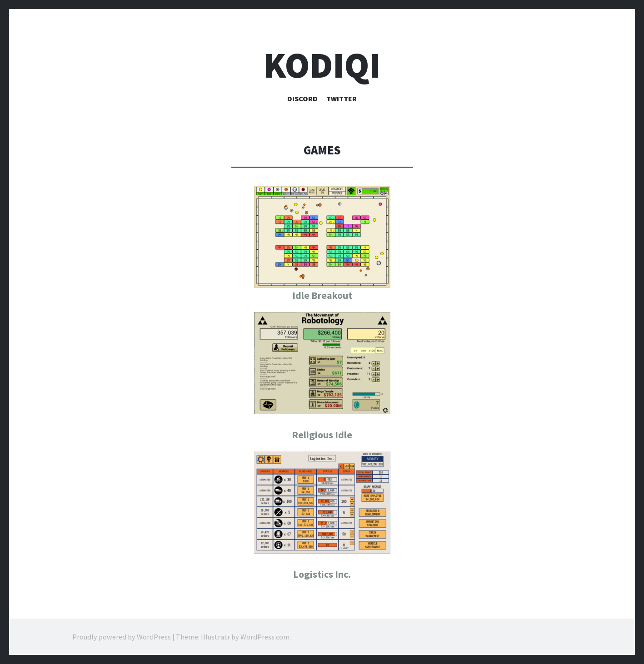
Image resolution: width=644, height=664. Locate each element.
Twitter (342, 99)
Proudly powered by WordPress (122, 637)
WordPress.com (265, 637)
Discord (302, 99)
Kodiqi (322, 65)
